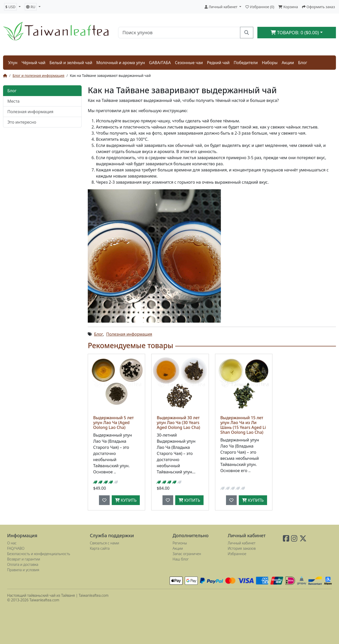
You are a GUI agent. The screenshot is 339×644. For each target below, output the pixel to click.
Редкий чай (218, 63)
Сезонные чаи (189, 63)
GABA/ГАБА (160, 63)
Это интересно (22, 122)
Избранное (237, 554)
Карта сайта (100, 548)
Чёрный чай (33, 63)
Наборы (270, 63)
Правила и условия (23, 570)
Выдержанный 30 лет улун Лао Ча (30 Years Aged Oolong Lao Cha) (178, 423)
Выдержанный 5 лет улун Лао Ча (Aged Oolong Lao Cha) (113, 423)
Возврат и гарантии (24, 559)
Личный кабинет (242, 543)
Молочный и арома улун (121, 63)
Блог (303, 63)
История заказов (242, 548)
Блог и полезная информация (38, 75)
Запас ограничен (187, 554)
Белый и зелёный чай (71, 63)
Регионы (180, 543)
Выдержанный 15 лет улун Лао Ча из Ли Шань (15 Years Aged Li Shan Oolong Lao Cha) (243, 425)
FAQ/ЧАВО (16, 548)
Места (14, 101)
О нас (12, 543)
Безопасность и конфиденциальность (39, 554)
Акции (288, 63)
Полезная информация (30, 112)
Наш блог (181, 559)
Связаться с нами (104, 543)
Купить (126, 500)
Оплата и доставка (23, 564)
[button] (12, 7)
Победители (246, 63)
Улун (13, 63)
